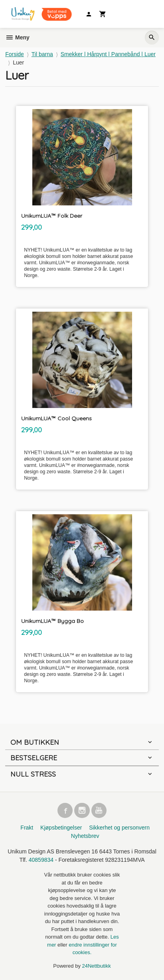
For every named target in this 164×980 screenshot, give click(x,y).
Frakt (27, 828)
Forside (15, 54)
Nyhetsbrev (85, 836)
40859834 (41, 860)
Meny (17, 37)
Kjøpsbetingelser (61, 828)
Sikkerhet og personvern (119, 828)
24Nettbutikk (97, 966)
